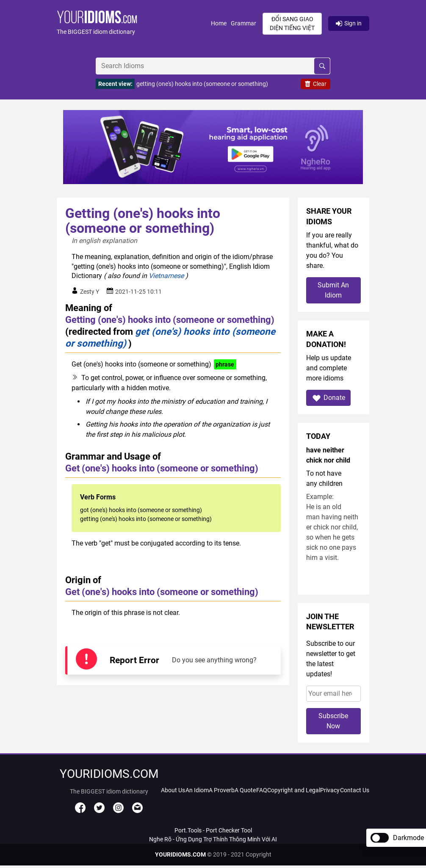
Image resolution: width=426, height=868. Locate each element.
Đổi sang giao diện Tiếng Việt (292, 23)
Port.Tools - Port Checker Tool (213, 830)
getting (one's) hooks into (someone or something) (202, 84)
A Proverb (222, 790)
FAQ (262, 790)
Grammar (243, 23)
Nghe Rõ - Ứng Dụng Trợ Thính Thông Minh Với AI (213, 839)
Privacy (330, 790)
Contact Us (355, 790)
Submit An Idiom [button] (333, 290)
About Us (173, 790)
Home (219, 23)
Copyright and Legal (294, 790)
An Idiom (197, 790)
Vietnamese (166, 276)
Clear (315, 84)
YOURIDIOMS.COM (180, 854)
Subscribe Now (333, 721)
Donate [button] (328, 398)
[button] (134, 23)
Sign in (349, 23)
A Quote (245, 790)
